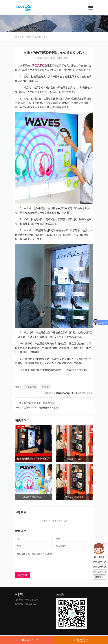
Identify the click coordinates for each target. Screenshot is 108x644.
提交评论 (23, 575)
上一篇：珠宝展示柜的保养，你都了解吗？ (35, 403)
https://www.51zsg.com (66, 393)
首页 (28, 37)
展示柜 (45, 387)
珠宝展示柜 (31, 387)
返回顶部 (99, 577)
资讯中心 (37, 37)
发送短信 (81, 640)
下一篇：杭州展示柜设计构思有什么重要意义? (37, 408)
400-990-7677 (27, 640)
